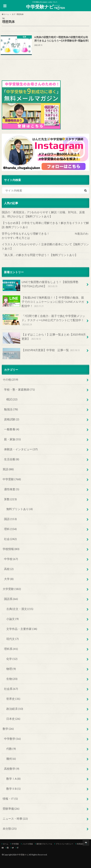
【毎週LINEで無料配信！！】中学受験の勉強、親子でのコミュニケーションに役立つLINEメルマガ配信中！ (43, 302)
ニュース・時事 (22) (15, 819)
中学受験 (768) (12, 479)
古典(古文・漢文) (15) (20, 609)
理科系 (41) (11, 649)
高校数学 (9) (12, 769)
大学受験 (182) (12, 589)
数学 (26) (8, 729)
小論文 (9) (12, 619)
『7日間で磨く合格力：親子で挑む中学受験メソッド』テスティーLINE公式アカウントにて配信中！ (44, 320)
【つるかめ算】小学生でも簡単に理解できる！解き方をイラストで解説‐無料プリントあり (45, 225)
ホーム (6, 844)
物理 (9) (11, 669)
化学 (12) (12, 659)
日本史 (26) (13, 719)
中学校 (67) (11, 559)
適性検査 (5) (12, 489)
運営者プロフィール (44, 844)
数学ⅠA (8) (13, 779)
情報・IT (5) (10, 799)
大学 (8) (9, 579)
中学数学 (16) (12, 739)
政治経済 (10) (15, 709)
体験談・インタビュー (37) (21, 449)
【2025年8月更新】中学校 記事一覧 (42, 352)
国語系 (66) (11, 599)
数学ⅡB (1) (13, 789)
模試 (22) (12, 399)
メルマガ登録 (28, 844)
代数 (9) (11, 749)
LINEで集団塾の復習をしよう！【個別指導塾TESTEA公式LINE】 (40, 285)
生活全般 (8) (12, 459)
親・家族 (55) (12, 439)
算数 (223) (10, 499)
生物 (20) (12, 679)
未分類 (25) (10, 828)
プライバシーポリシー (64, 844)
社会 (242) (10, 539)
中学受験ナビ (45, 7)
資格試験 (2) (12, 419)
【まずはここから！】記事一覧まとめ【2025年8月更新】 (44, 338)
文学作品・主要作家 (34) (22, 629)
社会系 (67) (11, 689)
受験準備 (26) (11, 809)
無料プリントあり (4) (19, 509)
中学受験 (15, 844)
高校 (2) (9, 569)
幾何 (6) (11, 759)
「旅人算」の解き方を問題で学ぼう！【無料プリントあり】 (40, 255)
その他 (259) (10, 379)
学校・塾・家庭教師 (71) (19, 389)
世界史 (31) (13, 699)
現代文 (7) (12, 639)
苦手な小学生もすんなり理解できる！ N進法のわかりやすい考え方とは (45, 236)
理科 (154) (10, 529)
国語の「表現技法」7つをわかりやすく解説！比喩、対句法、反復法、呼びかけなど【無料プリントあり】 (43, 214)
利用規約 (80, 844)
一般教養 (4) (12, 429)
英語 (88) (8, 469)
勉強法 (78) (11, 409)
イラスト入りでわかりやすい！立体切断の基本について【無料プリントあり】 (45, 246)
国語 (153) (10, 519)
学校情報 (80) (11, 549)
